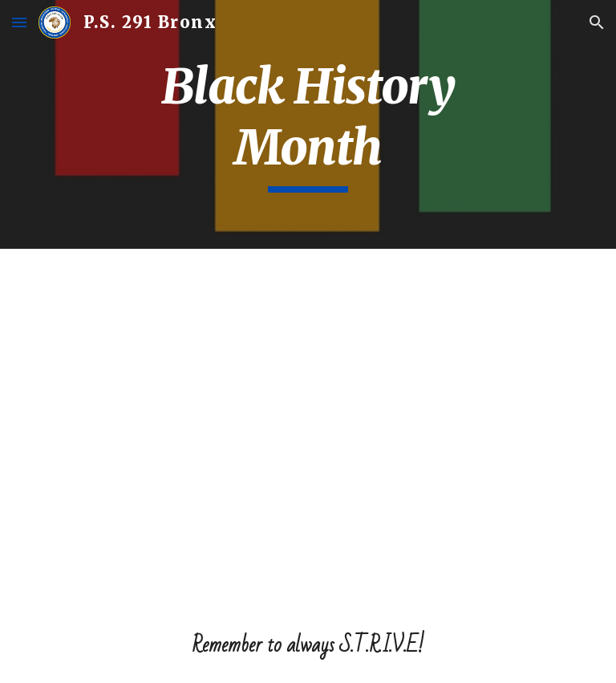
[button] (19, 22)
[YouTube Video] (308, 429)
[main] (308, 124)
